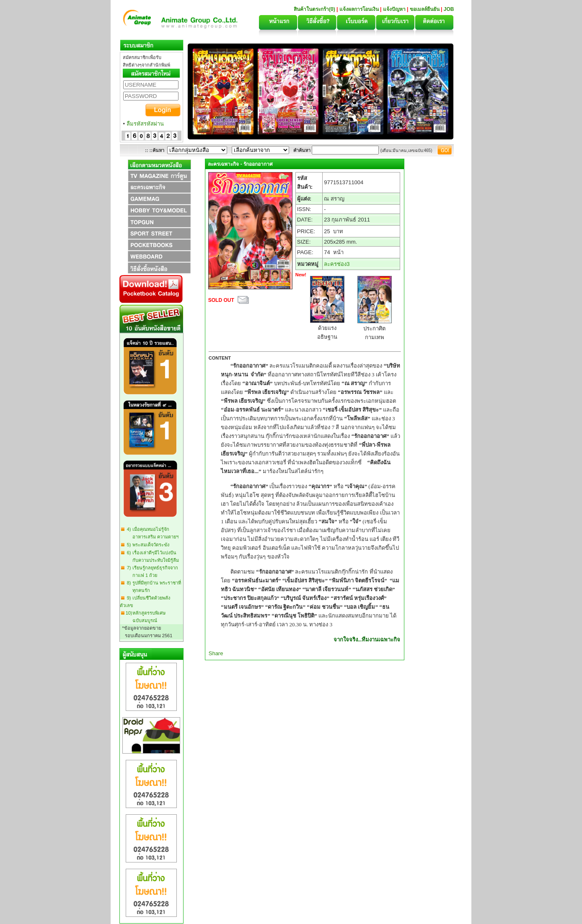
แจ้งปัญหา (394, 9)
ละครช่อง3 (337, 264)
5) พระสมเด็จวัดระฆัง (147, 545)
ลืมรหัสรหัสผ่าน (145, 124)
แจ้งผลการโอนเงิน (359, 9)
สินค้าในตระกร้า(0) (315, 9)
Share (216, 653)
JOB (449, 9)
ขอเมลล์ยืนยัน (425, 9)
